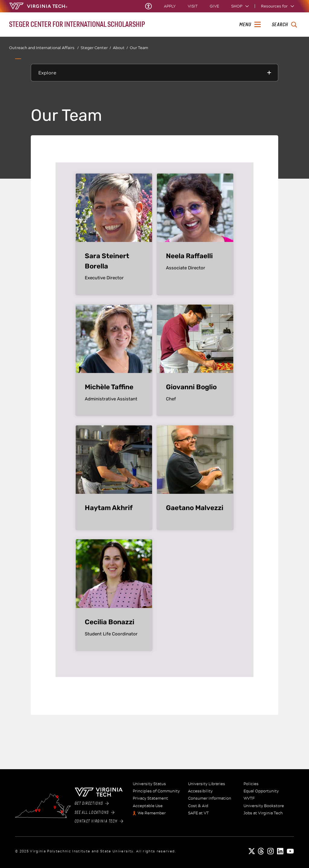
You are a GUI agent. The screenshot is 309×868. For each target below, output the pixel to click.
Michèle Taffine (109, 387)
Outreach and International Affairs (44, 48)
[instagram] (271, 851)
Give (214, 6)
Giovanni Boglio (191, 387)
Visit (193, 6)
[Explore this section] (154, 73)
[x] (252, 851)
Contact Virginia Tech (99, 821)
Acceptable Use (148, 806)
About (120, 48)
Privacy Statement (150, 798)
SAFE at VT (198, 813)
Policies (251, 784)
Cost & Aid (198, 806)
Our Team (139, 48)
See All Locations (95, 813)
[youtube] (290, 851)
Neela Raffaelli (189, 256)
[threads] (261, 851)
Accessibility (200, 791)
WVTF (249, 798)
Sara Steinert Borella (107, 261)
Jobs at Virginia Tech (263, 813)
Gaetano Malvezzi (195, 508)
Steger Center (96, 48)
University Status (149, 784)
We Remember (152, 813)
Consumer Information (210, 798)
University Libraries (207, 784)
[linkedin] (281, 851)
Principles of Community (156, 791)
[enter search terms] (284, 25)
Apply (170, 6)
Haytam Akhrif (109, 508)
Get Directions (92, 804)
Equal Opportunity (261, 791)
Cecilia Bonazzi (110, 622)
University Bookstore (264, 806)
